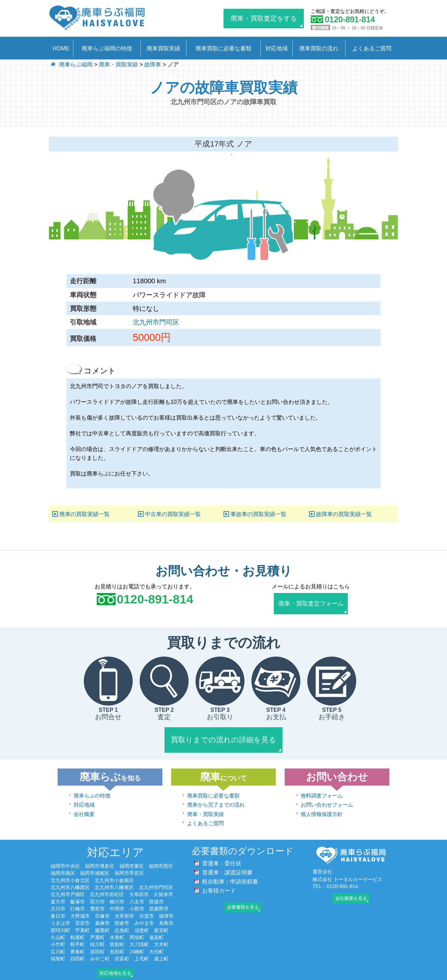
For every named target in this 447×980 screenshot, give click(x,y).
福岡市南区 (63, 865)
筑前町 (117, 937)
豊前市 (97, 901)
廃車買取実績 (163, 48)
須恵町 (142, 922)
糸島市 (166, 915)
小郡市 (137, 901)
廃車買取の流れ (319, 48)
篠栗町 (102, 922)
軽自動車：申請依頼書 (230, 874)
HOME (61, 48)
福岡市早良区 (129, 865)
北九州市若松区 (107, 887)
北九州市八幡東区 (114, 879)
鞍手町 (78, 937)
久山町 (58, 929)
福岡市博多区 (100, 858)
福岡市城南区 (95, 865)
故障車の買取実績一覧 (344, 514)
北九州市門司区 (156, 322)
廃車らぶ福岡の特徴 (107, 48)
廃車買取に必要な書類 (223, 48)
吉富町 (122, 951)
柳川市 (117, 894)
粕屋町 (78, 929)
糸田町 (117, 944)
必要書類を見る (243, 899)
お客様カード (219, 883)
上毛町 (142, 951)
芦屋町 (97, 929)
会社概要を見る (351, 890)
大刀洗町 (139, 937)
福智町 (58, 951)
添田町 (97, 944)
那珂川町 (60, 922)
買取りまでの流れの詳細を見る (223, 735)
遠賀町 (156, 929)
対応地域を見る (115, 965)
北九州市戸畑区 (68, 887)
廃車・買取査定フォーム (311, 603)
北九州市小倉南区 (114, 872)
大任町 (156, 944)
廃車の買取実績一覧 (85, 514)
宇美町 (82, 922)
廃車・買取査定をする (264, 18)
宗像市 (102, 908)
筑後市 (156, 894)
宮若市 (82, 915)
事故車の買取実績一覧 (258, 514)
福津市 (166, 908)
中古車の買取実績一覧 (173, 514)
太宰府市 (124, 908)
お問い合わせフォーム (327, 797)
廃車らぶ (110, 769)
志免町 (122, 922)
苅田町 (78, 951)
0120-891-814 (155, 599)
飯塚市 (78, 894)
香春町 (78, 944)
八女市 (137, 894)
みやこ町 (100, 951)
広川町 (58, 944)
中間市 (117, 901)
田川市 (97, 894)
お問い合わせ (337, 769)
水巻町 (117, 929)
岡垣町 (137, 929)
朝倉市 (122, 915)
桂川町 (97, 937)
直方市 (58, 894)
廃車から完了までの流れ (216, 797)
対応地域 (277, 48)
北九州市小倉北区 (70, 872)
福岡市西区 (161, 858)
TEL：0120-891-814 (335, 879)
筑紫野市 (159, 901)
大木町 (161, 937)
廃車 (223, 769)
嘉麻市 (102, 915)
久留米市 (163, 887)
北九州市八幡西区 (70, 879)
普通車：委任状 (222, 856)
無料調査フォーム (322, 788)
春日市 (58, 908)
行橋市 (78, 901)
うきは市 (60, 915)
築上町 (161, 951)
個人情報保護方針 (322, 806)
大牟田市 (139, 887)
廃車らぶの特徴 (92, 788)
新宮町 (161, 922)
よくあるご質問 (372, 48)
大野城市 (80, 908)
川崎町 (137, 944)
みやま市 (144, 915)
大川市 (58, 901)
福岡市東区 (132, 858)
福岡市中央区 (65, 858)
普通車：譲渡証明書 (227, 865)
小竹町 (58, 937)
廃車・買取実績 (206, 806)
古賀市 (147, 908)
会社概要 (84, 806)
